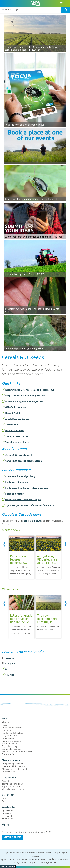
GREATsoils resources (14, 407)
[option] (22, 557)
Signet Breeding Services (14, 746)
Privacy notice (9, 772)
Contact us (7, 799)
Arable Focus (10, 425)
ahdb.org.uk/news (32, 521)
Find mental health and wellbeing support (25, 488)
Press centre (8, 801)
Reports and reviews (12, 741)
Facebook (10, 811)
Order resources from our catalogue (22, 500)
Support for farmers (11, 749)
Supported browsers (12, 786)
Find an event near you (15, 482)
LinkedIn (9, 816)
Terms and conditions (12, 784)
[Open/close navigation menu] (61, 3)
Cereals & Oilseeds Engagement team (22, 461)
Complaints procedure (13, 764)
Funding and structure (13, 733)
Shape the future (10, 754)
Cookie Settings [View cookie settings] (8, 866)
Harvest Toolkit (11, 413)
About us (6, 722)
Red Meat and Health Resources (17, 752)
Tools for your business (15, 442)
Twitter (8, 813)
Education (7, 730)
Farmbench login (10, 744)
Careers (6, 725)
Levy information (10, 736)
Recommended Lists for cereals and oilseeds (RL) (28, 390)
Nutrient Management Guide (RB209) (22, 401)
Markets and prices (13, 431)
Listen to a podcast (13, 494)
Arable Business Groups (16, 419)
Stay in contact (12, 837)
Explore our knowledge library (19, 476)
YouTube (8, 675)
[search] (31, 10)
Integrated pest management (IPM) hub (23, 396)
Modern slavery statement (14, 769)
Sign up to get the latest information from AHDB (28, 505)
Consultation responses (13, 728)
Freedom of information (13, 766)
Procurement (8, 738)
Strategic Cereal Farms (15, 436)
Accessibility (8, 781)
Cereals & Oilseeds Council (17, 455)
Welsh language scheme (13, 789)
